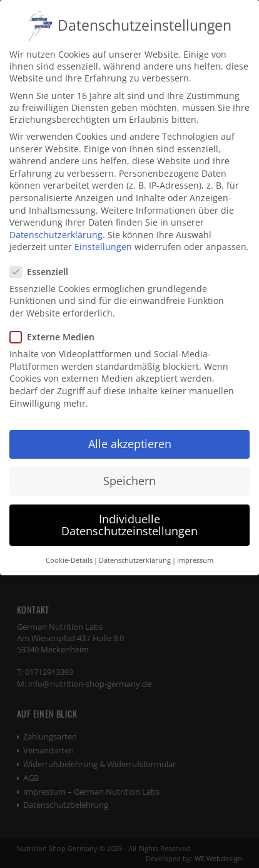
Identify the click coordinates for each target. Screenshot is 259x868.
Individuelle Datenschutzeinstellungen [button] (129, 515)
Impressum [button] (195, 551)
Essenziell (44, 262)
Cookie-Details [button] (69, 551)
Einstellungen (103, 237)
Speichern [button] (129, 471)
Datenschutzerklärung (56, 225)
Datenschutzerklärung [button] (135, 551)
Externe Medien (57, 327)
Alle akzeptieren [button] (130, 434)
